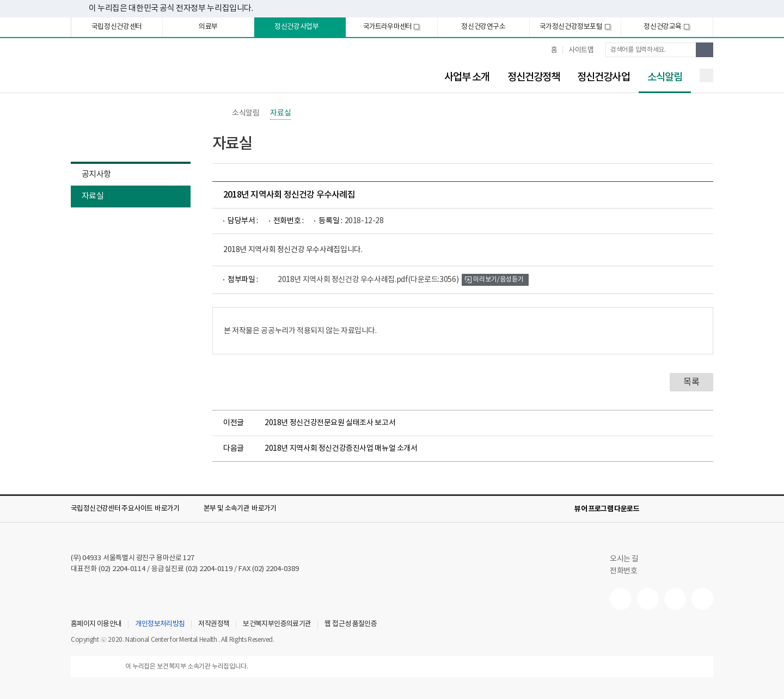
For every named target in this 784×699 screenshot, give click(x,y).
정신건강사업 (604, 77)
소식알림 (660, 78)
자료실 (93, 196)
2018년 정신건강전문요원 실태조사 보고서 (330, 423)
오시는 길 (630, 559)
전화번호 (623, 571)
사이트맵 (581, 50)
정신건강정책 (534, 77)
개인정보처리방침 (160, 624)
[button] (133, 509)
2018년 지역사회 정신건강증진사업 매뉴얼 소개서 (341, 449)
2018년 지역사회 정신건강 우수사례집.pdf (368, 280)
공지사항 (96, 174)
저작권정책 (214, 624)
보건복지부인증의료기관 (277, 624)
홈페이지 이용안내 (96, 624)
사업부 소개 (467, 77)
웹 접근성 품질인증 (351, 624)
